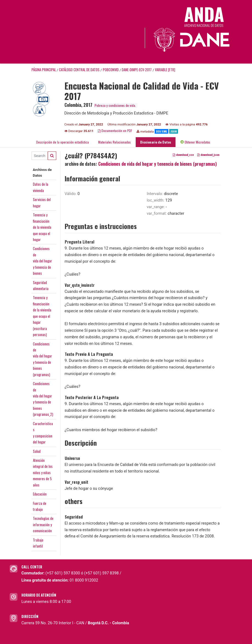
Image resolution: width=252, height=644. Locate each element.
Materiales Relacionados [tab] (114, 142)
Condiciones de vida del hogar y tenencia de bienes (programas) (157, 164)
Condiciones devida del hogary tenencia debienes (43, 261)
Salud (37, 451)
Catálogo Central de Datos (79, 70)
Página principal (44, 70)
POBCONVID (111, 70)
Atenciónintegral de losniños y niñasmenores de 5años (43, 473)
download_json (208, 154)
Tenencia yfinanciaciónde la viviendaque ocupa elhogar (42, 227)
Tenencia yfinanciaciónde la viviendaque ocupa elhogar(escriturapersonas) (42, 316)
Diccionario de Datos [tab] (156, 142)
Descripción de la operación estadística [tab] (63, 142)
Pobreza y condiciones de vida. (115, 105)
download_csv (183, 154)
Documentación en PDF (115, 131)
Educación (40, 494)
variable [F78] (165, 70)
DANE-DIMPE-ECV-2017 (137, 70)
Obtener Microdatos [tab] (195, 142)
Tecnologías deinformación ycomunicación (43, 524)
